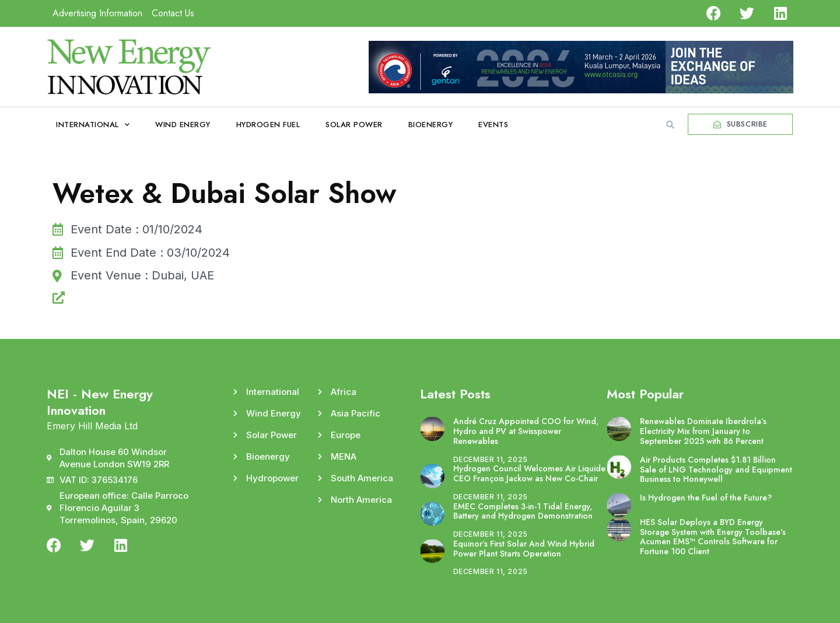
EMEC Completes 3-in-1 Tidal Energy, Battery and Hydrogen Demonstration (523, 511)
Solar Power (354, 125)
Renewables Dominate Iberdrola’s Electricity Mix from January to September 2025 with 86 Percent (703, 431)
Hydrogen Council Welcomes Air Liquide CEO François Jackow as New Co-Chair (529, 473)
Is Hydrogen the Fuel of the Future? (706, 498)
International (93, 125)
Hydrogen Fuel (268, 125)
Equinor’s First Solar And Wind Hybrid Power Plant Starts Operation (524, 549)
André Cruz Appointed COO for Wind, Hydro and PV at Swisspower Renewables (526, 431)
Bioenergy (431, 125)
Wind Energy (183, 125)
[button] (670, 125)
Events (493, 125)
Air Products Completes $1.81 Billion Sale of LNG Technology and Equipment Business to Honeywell (716, 470)
